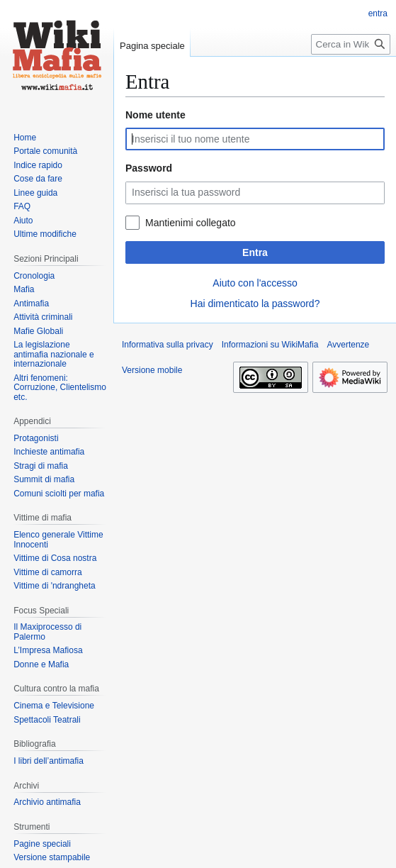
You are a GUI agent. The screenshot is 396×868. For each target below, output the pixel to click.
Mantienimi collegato (191, 223)
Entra (255, 252)
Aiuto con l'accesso (255, 283)
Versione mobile (152, 370)
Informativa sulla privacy (168, 345)
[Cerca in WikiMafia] (351, 44)
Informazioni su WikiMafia (270, 345)
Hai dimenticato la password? (255, 304)
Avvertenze (348, 345)
